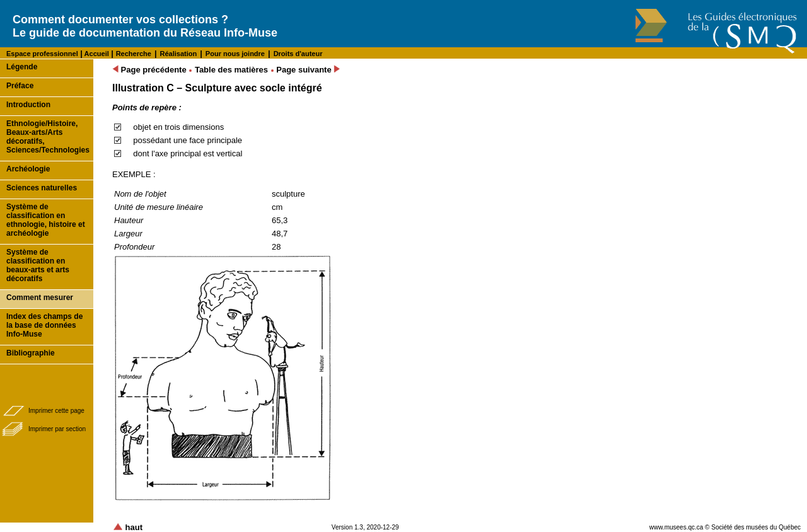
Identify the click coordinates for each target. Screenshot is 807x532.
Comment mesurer (40, 298)
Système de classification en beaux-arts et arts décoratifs (38, 265)
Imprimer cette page (56, 411)
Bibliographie (31, 353)
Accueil (96, 54)
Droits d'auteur (298, 54)
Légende (22, 67)
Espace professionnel (42, 54)
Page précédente (149, 70)
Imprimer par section (57, 429)
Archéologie (28, 169)
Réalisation (179, 54)
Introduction (28, 105)
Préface (20, 86)
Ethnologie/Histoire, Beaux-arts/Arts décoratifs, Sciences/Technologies (48, 137)
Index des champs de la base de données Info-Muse (44, 325)
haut (128, 527)
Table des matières (231, 70)
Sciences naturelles (42, 188)
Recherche (134, 54)
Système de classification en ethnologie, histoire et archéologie (46, 220)
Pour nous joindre (235, 54)
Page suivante (308, 70)
